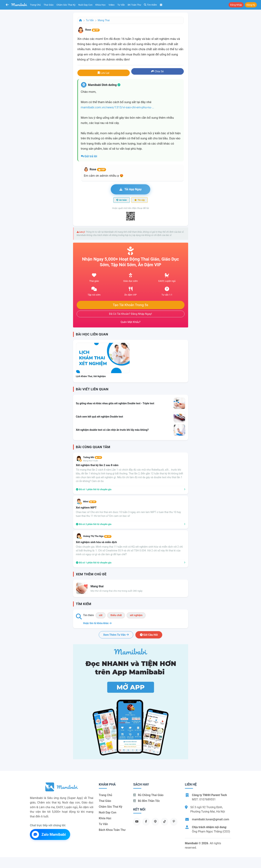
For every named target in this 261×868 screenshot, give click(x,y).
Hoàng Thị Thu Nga (97, 536)
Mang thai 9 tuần (91, 461)
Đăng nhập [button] (236, 5)
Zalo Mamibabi (49, 834)
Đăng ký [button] (251, 5)
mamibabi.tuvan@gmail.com (211, 819)
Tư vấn (121, 5)
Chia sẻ (157, 71)
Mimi (90, 502)
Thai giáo (49, 5)
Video (112, 5)
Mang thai (104, 20)
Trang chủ (35, 5)
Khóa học (101, 5)
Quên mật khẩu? (130, 322)
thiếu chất (116, 615)
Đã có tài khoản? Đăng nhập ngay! (131, 314)
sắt (101, 615)
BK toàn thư (134, 5)
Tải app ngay (130, 189)
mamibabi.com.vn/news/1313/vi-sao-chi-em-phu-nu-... (118, 107)
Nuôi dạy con (85, 5)
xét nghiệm (136, 615)
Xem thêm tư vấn (116, 635)
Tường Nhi (93, 457)
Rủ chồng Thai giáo (148, 795)
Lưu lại (103, 73)
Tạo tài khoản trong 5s (130, 305)
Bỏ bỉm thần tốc (147, 801)
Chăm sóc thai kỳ (66, 5)
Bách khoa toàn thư (112, 830)
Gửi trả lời (89, 156)
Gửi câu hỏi (149, 635)
